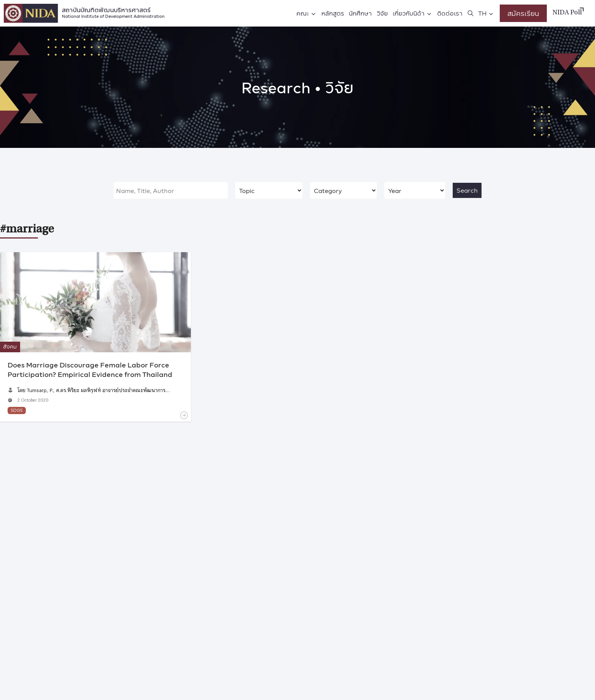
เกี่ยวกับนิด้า (409, 13)
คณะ (303, 13)
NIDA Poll (567, 13)
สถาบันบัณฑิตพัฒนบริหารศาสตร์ (113, 12)
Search (467, 190)
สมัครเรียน (523, 13)
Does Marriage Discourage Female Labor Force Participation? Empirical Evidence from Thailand (90, 369)
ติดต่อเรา (450, 13)
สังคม (10, 346)
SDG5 (17, 410)
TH (482, 13)
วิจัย (382, 13)
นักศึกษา (360, 13)
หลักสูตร (333, 13)
